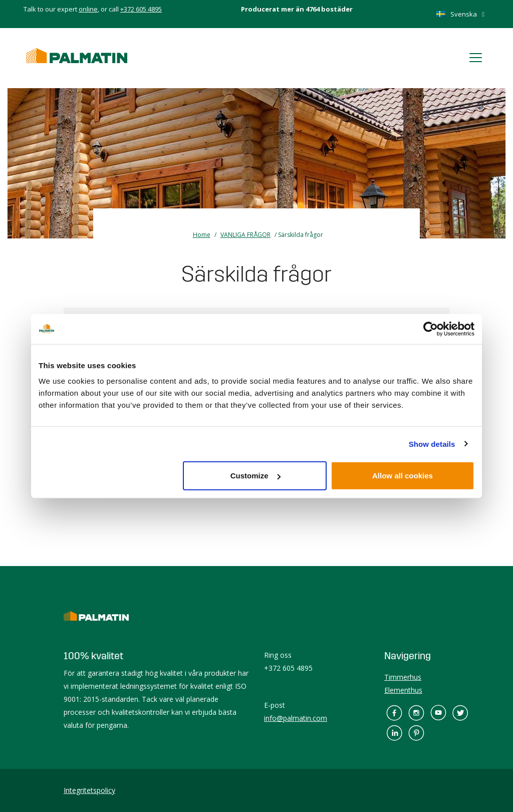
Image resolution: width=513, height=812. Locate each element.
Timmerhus (403, 677)
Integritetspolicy (89, 790)
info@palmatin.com (296, 718)
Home (202, 235)
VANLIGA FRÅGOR (245, 235)
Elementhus (403, 690)
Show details (432, 444)
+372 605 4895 (141, 9)
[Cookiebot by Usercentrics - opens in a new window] (431, 329)
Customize (255, 476)
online (88, 9)
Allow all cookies (403, 476)
